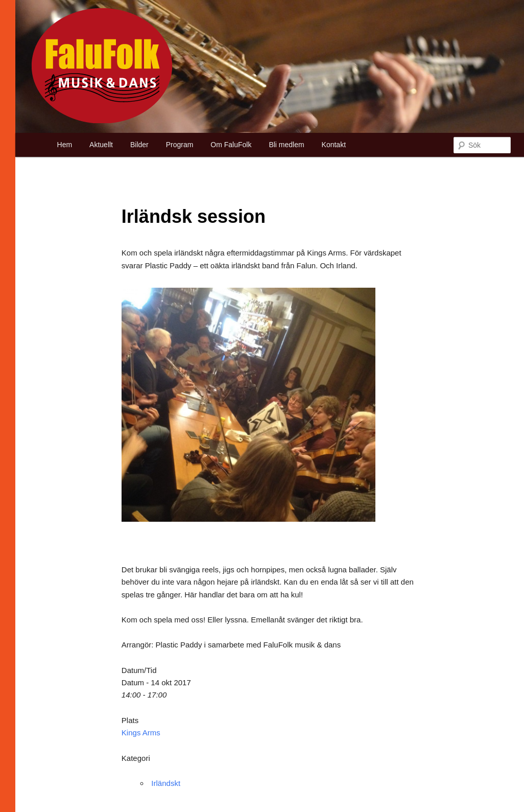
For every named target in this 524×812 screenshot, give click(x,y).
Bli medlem (286, 145)
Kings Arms (141, 733)
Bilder (139, 145)
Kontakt (334, 145)
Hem (65, 145)
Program (180, 145)
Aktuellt (101, 145)
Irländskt (166, 783)
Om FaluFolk (231, 145)
